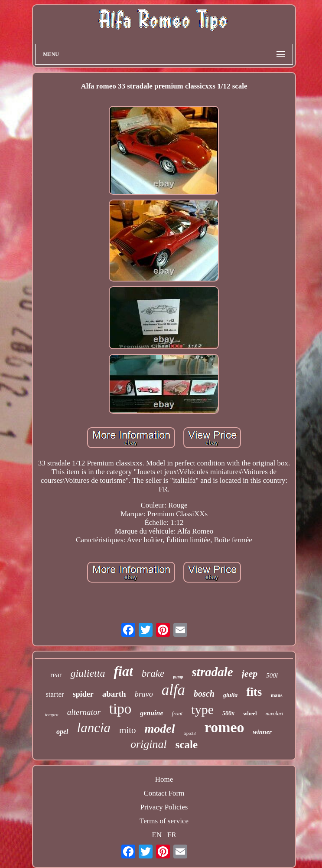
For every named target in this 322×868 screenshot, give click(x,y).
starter (55, 694)
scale (187, 745)
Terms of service (164, 821)
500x (228, 713)
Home (164, 779)
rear (56, 675)
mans (276, 695)
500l (272, 675)
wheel (250, 713)
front (177, 713)
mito (128, 730)
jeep (250, 673)
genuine (151, 713)
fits (254, 692)
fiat (123, 671)
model (160, 729)
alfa (173, 690)
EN (157, 835)
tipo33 (190, 733)
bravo (144, 694)
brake (153, 673)
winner (262, 732)
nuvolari (275, 714)
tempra (52, 714)
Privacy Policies (164, 807)
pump (178, 677)
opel (62, 732)
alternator (84, 712)
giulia (230, 695)
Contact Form (164, 793)
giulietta (88, 673)
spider (83, 694)
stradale (213, 672)
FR (172, 835)
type (202, 709)
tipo (120, 709)
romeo (224, 727)
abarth (114, 694)
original (149, 744)
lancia (94, 728)
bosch (204, 694)
